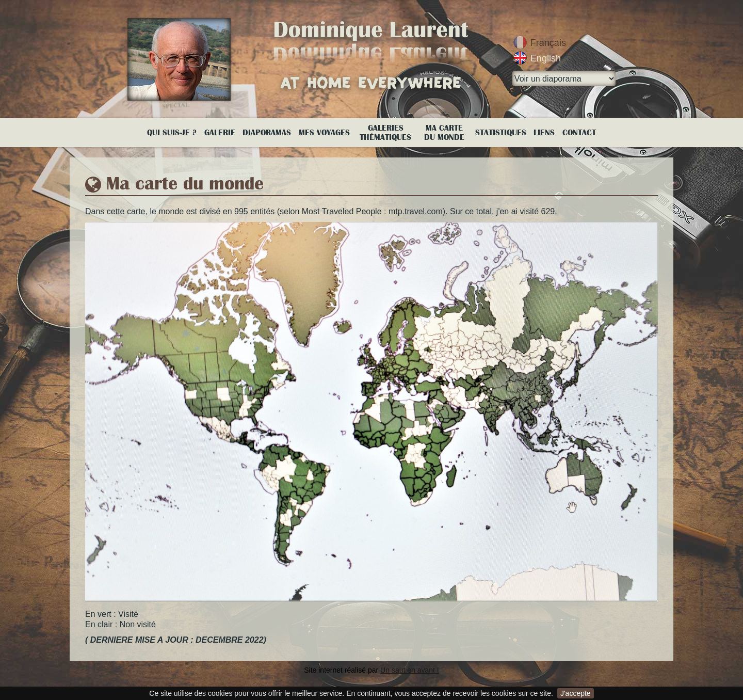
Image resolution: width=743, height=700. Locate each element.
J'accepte (576, 693)
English (546, 58)
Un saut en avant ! (410, 670)
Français (548, 43)
